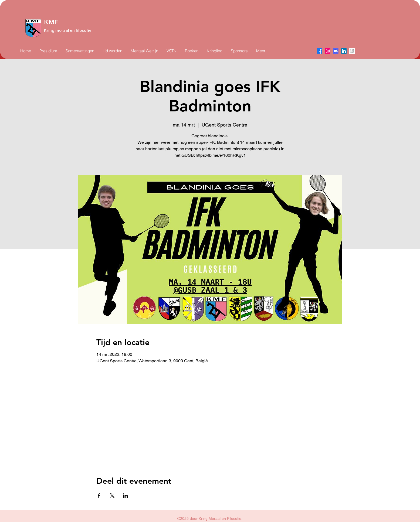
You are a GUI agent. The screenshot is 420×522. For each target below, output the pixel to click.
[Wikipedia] (352, 51)
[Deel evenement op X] (112, 496)
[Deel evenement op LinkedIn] (125, 496)
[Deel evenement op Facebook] (99, 496)
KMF (51, 22)
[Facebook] (320, 51)
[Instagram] (328, 51)
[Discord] (336, 51)
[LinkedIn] (344, 51)
